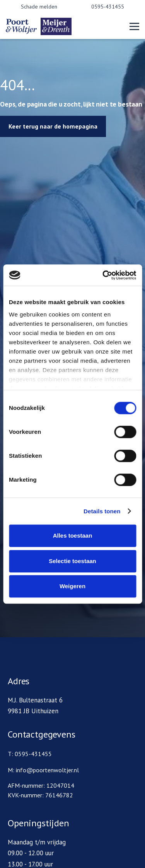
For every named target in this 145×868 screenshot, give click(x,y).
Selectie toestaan (72, 561)
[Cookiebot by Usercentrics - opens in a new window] (103, 275)
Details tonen (102, 511)
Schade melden (39, 7)
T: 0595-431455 (30, 754)
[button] (134, 26)
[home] (52, 26)
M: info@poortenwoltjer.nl (43, 770)
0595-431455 (108, 7)
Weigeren (72, 586)
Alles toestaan (73, 536)
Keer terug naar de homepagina (53, 126)
